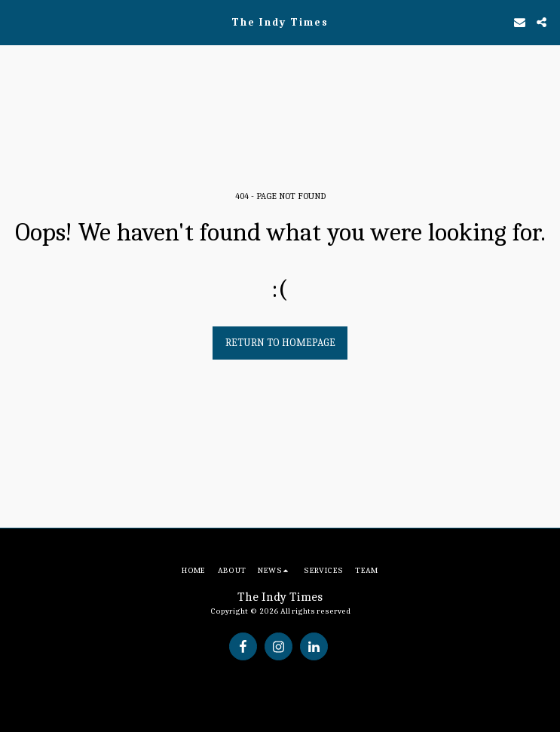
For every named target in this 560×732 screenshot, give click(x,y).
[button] (17, 21)
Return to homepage (280, 343)
